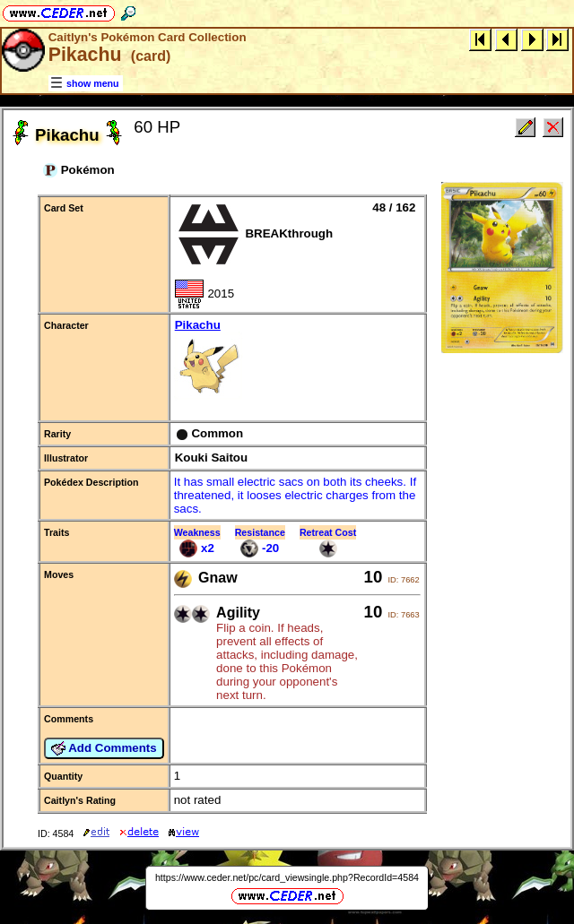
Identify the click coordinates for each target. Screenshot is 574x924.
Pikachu (297, 361)
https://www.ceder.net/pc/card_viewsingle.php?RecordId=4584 (287, 877)
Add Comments (104, 748)
